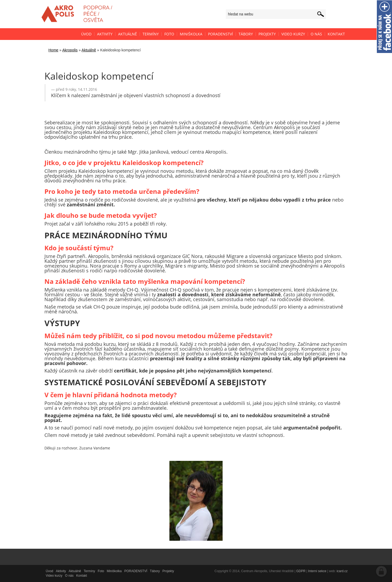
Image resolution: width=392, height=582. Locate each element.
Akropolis (70, 50)
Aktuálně (89, 50)
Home (53, 50)
